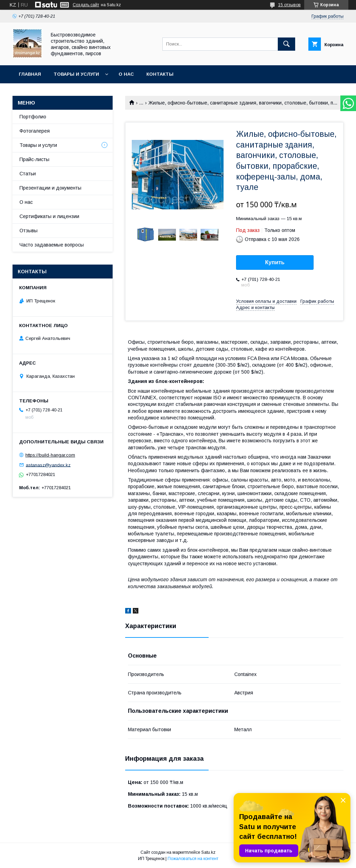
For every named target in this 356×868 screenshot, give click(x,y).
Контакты (160, 74)
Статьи (28, 174)
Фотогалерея (35, 131)
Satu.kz (208, 852)
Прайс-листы (34, 159)
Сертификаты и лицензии (49, 216)
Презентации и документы (50, 188)
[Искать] (286, 44)
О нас (126, 74)
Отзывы (29, 231)
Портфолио (33, 117)
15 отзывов (289, 5)
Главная (30, 74)
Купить (275, 262)
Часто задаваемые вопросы (52, 245)
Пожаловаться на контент (193, 859)
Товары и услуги (76, 74)
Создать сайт (86, 5)
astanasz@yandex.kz (48, 465)
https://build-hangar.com (50, 455)
